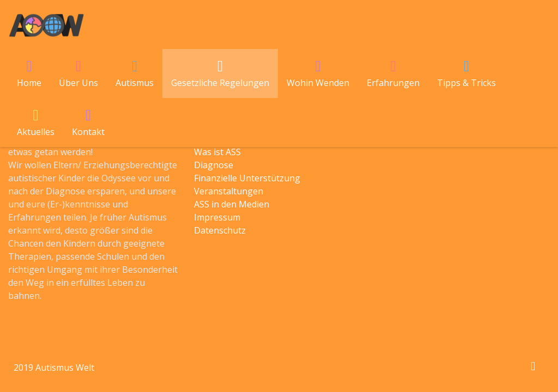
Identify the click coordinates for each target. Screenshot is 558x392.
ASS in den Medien (232, 204)
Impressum (217, 217)
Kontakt (88, 132)
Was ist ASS (217, 152)
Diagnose (214, 165)
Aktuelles (36, 132)
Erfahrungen (393, 83)
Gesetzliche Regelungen (220, 83)
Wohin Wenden (318, 83)
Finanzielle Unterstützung (247, 178)
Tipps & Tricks (466, 83)
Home (29, 83)
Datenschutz (220, 230)
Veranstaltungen (229, 191)
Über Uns (78, 83)
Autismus (135, 83)
